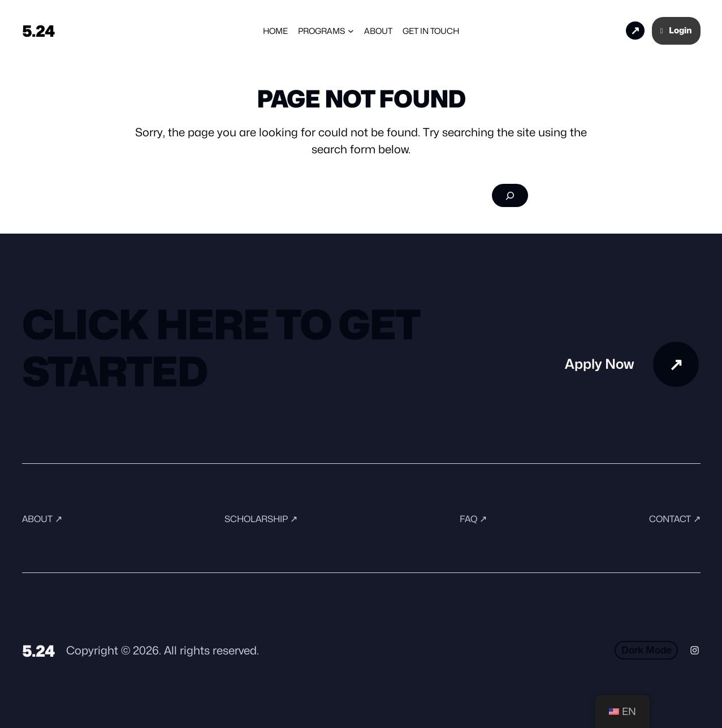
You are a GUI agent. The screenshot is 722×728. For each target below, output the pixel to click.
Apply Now (598, 30)
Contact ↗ (674, 519)
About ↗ (43, 519)
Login (676, 31)
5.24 (39, 31)
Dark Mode (645, 650)
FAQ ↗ (473, 519)
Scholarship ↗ (261, 519)
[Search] (510, 195)
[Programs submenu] (351, 31)
